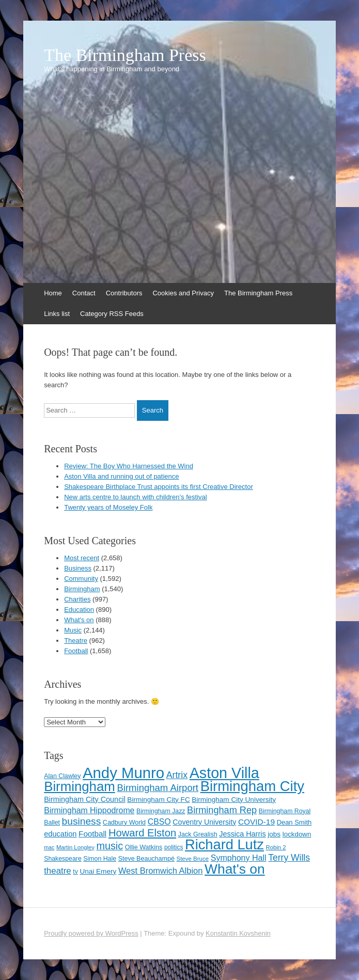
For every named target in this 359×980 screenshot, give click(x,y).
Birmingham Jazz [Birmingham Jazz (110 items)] (161, 811)
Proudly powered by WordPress (91, 933)
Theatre (76, 641)
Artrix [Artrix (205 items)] (177, 775)
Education (79, 610)
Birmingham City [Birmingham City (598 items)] (252, 786)
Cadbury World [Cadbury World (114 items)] (124, 823)
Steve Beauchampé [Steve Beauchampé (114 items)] (146, 859)
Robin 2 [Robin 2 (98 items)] (276, 847)
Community (81, 579)
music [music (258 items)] (110, 846)
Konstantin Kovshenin (238, 933)
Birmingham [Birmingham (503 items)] (80, 786)
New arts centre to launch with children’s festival (136, 497)
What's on (79, 620)
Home (53, 293)
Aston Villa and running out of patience (121, 476)
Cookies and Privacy (183, 293)
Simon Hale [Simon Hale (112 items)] (100, 859)
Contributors (124, 293)
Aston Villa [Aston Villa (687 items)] (224, 773)
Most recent (82, 558)
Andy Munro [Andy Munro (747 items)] (123, 773)
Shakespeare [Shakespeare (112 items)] (63, 859)
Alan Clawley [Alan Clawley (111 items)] (62, 776)
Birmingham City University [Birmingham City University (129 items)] (234, 800)
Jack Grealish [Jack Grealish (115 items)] (198, 834)
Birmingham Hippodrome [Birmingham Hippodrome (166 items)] (89, 810)
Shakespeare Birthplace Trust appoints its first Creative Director (159, 487)
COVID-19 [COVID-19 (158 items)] (256, 822)
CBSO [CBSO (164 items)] (159, 822)
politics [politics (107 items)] (174, 847)
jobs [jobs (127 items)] (274, 834)
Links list (57, 314)
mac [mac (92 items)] (49, 847)
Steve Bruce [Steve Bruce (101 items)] (193, 859)
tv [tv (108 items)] (75, 872)
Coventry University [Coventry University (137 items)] (204, 822)
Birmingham (82, 589)
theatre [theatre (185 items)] (58, 871)
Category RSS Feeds (112, 314)
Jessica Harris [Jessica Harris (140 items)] (242, 834)
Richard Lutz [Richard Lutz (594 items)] (224, 844)
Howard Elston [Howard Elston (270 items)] (142, 833)
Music (73, 630)
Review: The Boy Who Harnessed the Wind (129, 466)
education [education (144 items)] (60, 834)
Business (78, 568)
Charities (77, 599)
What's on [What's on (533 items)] (235, 869)
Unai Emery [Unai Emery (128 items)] (98, 871)
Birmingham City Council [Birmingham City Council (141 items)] (85, 799)
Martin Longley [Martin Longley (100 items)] (75, 847)
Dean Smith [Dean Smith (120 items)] (294, 822)
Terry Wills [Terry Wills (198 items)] (289, 858)
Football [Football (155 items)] (92, 834)
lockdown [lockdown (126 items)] (297, 834)
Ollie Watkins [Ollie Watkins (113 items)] (144, 847)
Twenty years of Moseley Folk (108, 507)
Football (76, 651)
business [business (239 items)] (82, 821)
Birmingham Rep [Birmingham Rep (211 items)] (222, 810)
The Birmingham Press (125, 55)
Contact (84, 293)
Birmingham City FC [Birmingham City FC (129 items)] (158, 800)
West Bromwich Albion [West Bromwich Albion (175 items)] (161, 871)
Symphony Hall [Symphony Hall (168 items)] (239, 858)
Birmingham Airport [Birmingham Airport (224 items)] (158, 788)
